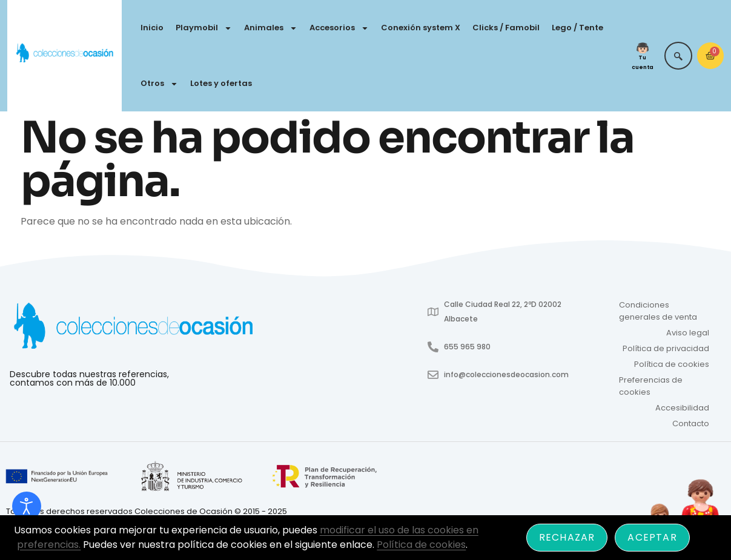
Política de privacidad (666, 348)
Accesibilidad (682, 408)
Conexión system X (421, 28)
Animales (271, 28)
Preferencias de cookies (651, 386)
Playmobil (204, 28)
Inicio (152, 28)
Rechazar (567, 537)
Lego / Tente (577, 28)
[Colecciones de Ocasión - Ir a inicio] (64, 54)
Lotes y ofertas (221, 83)
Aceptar (652, 537)
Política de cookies (672, 364)
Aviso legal (688, 333)
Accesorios (339, 28)
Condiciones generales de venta (658, 311)
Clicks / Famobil (506, 28)
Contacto (691, 423)
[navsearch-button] (678, 56)
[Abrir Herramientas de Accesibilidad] (27, 506)
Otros (159, 84)
